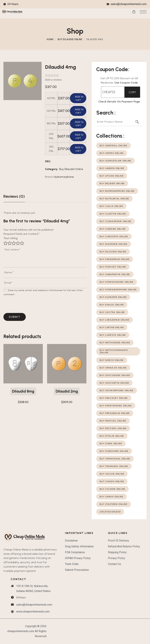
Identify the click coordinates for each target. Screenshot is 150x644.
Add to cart (79, 98)
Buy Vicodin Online (112, 489)
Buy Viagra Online (112, 481)
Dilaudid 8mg (23, 391)
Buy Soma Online (111, 444)
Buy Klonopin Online (113, 297)
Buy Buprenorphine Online (117, 191)
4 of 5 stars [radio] (18, 243)
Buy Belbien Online (112, 183)
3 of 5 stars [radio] (14, 243)
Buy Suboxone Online (114, 451)
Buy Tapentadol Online (115, 459)
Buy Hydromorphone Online (118, 290)
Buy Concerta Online (114, 236)
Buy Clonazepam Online (116, 221)
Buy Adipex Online (112, 153)
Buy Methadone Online (115, 343)
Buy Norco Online (112, 360)
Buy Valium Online (112, 474)
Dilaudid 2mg (67, 391)
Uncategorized (110, 512)
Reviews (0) (14, 196)
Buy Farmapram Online (115, 259)
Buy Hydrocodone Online (117, 282)
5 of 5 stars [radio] (22, 243)
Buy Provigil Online (113, 421)
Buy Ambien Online (112, 168)
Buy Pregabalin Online (115, 413)
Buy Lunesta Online (113, 335)
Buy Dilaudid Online (70, 39)
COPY (132, 92)
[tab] (14, 196)
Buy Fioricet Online (113, 267)
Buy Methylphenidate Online (114, 351)
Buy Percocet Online (114, 398)
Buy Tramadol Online (114, 466)
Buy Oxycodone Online (115, 375)
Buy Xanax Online (111, 497)
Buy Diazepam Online (114, 244)
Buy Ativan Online (112, 176)
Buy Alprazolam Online (115, 161)
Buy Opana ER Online (113, 368)
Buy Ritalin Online (112, 436)
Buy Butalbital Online (114, 199)
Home (50, 39)
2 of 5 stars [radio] (10, 243)
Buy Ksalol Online (112, 305)
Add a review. (54, 80)
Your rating (10, 238)
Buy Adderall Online (113, 146)
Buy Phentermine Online (116, 406)
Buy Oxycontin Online (114, 383)
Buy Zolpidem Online (114, 504)
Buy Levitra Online (112, 312)
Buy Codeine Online (113, 229)
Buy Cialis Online (111, 206)
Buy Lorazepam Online (115, 320)
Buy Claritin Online (113, 214)
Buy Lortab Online (112, 327)
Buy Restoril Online (113, 428)
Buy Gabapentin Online (115, 274)
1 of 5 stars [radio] (5, 243)
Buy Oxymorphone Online (117, 390)
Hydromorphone (64, 177)
